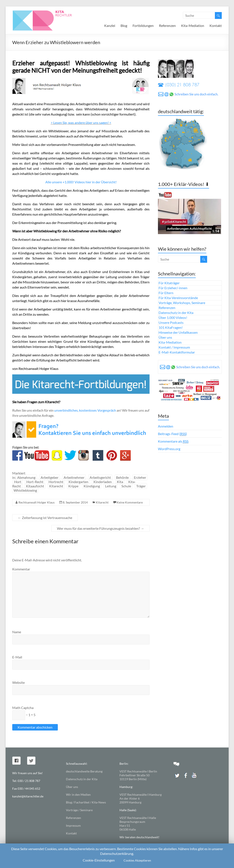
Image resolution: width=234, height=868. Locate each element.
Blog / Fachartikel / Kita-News (86, 802)
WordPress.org (169, 449)
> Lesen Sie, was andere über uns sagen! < (81, 123)
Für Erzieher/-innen (173, 288)
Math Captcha (23, 708)
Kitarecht (56, 486)
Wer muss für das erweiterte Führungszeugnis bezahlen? (100, 528)
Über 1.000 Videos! (173, 317)
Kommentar (21, 569)
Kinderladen (103, 482)
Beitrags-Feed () (172, 434)
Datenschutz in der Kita (176, 313)
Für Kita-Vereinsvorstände (178, 298)
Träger (141, 486)
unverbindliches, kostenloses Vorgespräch (85, 410)
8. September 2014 (75, 502)
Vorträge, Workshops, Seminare (182, 303)
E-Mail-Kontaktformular (177, 352)
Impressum (73, 826)
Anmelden (166, 426)
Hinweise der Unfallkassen (178, 332)
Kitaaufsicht (35, 486)
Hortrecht (56, 482)
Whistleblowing (25, 490)
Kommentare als (173, 441)
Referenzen (167, 25)
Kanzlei (110, 25)
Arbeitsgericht (100, 477)
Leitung (111, 486)
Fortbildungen (143, 25)
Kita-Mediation (193, 25)
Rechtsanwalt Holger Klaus (37, 502)
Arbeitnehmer (74, 477)
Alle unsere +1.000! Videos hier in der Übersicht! (81, 182)
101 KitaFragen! (171, 327)
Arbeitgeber (50, 477)
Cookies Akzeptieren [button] (137, 860)
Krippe (73, 486)
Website (18, 682)
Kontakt (216, 25)
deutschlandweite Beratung (84, 771)
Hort (18, 482)
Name (17, 632)
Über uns (165, 337)
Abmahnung (26, 477)
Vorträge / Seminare (79, 810)
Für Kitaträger (169, 283)
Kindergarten (78, 482)
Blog (124, 25)
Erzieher (140, 477)
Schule (126, 486)
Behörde (122, 477)
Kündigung (92, 486)
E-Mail (17, 657)
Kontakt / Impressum (174, 347)
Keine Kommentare (130, 502)
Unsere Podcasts (171, 322)
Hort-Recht (35, 482)
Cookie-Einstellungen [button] (99, 860)
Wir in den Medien (78, 795)
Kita (120, 482)
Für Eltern (166, 293)
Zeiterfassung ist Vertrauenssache (45, 518)
